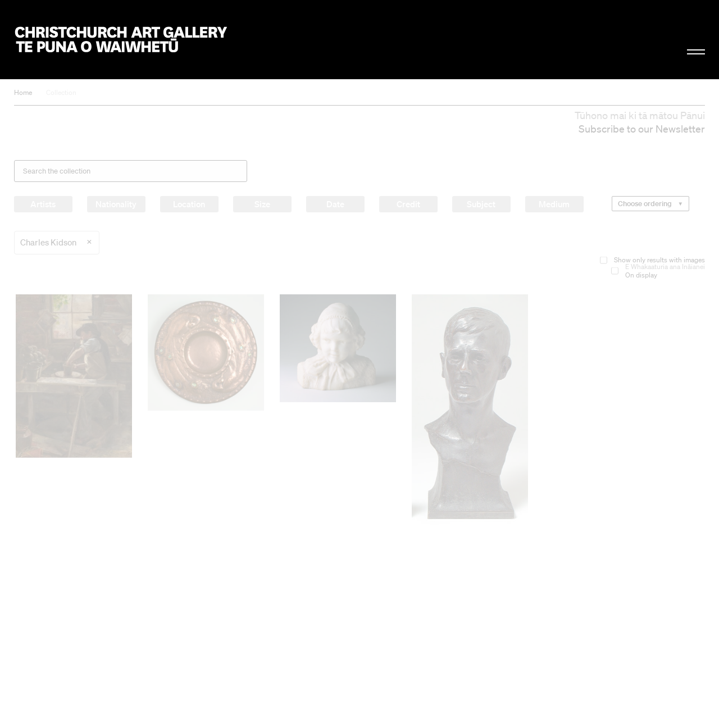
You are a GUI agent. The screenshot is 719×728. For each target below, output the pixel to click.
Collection (61, 92)
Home (23, 92)
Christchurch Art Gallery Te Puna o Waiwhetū (121, 40)
